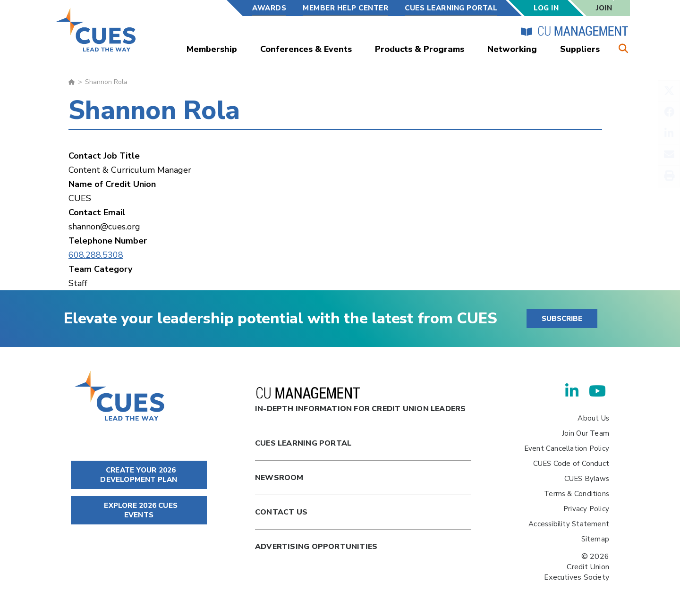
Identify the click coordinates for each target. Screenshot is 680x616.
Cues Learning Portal (303, 443)
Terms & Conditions (577, 494)
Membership (212, 49)
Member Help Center (345, 8)
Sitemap (595, 539)
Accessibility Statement (569, 524)
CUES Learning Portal (451, 8)
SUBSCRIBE (562, 319)
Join (604, 8)
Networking (512, 49)
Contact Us (281, 512)
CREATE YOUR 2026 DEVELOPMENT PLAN (139, 475)
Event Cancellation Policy (567, 448)
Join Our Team (586, 433)
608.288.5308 (96, 255)
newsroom (279, 478)
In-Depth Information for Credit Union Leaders (360, 401)
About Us (593, 418)
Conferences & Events (306, 49)
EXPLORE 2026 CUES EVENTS (139, 510)
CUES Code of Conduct (571, 464)
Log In (546, 8)
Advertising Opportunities (316, 547)
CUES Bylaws (587, 479)
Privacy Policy (586, 509)
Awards (269, 8)
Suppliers (580, 49)
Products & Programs (420, 49)
